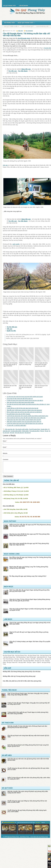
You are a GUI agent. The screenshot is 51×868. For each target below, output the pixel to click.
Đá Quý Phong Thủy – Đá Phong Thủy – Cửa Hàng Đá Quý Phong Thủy (28, 839)
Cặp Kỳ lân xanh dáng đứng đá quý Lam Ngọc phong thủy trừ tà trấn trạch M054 (30, 626)
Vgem (34, 665)
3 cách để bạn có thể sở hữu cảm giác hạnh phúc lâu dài (22, 408)
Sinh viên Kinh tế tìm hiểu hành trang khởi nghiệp (20, 402)
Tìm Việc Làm (13, 71)
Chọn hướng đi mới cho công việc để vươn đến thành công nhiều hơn (26, 418)
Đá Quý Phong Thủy (10, 6)
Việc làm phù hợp (19, 433)
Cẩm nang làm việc (10, 429)
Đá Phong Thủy (10, 23)
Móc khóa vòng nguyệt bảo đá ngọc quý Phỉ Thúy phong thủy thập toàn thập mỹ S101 (29, 546)
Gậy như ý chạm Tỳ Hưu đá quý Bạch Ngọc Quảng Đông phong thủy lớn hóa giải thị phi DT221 (30, 602)
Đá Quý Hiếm (22, 665)
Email (5, 447)
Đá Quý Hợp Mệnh (29, 663)
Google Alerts (44, 429)
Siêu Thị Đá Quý (31, 659)
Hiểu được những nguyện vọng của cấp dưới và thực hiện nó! (24, 422)
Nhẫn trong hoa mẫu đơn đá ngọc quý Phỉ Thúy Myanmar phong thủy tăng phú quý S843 (30, 528)
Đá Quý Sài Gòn (8, 663)
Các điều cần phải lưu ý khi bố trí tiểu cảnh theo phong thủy (22, 683)
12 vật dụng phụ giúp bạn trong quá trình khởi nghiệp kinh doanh (25, 397)
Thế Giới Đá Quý (21, 659)
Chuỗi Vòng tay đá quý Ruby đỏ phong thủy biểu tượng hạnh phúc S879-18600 (27, 813)
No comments (29, 31)
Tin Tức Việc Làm (12, 327)
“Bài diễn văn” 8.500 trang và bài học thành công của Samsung (24, 410)
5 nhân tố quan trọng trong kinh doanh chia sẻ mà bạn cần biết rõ (25, 400)
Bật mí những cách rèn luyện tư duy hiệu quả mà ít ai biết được (24, 412)
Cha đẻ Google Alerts (34, 429)
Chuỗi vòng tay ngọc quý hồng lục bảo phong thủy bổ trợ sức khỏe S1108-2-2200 (27, 804)
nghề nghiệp (16, 244)
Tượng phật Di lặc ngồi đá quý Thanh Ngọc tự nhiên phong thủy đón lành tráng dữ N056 (28, 715)
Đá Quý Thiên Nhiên (12, 26)
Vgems (39, 665)
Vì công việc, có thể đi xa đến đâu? (16, 425)
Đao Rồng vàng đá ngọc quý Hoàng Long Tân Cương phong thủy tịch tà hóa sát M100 (30, 560)
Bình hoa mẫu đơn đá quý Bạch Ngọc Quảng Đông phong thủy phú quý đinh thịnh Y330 (29, 593)
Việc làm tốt (27, 433)
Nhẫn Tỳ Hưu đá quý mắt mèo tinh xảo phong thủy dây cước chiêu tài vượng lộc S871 (29, 781)
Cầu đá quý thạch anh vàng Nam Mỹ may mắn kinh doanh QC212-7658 (28, 738)
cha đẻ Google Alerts (24, 38)
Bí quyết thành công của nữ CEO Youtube (18, 414)
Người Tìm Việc (11, 331)
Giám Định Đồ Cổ (42, 659)
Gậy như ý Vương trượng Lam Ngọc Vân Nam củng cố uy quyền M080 (30, 644)
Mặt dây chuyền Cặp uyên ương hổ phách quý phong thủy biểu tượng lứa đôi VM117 (28, 794)
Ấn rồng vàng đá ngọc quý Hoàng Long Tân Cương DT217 (28, 578)
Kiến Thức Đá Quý (27, 26)
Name (5, 441)
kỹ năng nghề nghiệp (16, 431)
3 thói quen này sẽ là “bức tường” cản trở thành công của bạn (24, 420)
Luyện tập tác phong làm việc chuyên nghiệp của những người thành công (27, 416)
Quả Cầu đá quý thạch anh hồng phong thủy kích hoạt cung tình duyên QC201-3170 (28, 748)
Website (5, 453)
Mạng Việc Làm (26, 69)
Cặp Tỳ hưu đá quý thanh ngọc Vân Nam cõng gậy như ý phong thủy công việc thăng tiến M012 (28, 696)
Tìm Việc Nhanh (23, 71)
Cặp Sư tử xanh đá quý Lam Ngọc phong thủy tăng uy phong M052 (29, 635)
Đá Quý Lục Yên (40, 663)
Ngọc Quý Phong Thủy (27, 22)
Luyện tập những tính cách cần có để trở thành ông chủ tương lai (25, 424)
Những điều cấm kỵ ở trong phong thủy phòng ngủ (19, 679)
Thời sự (42, 431)
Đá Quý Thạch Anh (12, 665)
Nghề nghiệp (25, 431)
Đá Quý (17, 661)
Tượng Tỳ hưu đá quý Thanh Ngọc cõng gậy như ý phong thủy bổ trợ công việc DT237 (28, 706)
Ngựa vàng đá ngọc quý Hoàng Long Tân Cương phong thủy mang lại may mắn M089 (29, 570)
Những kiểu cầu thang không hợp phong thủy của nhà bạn (22, 674)
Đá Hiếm (33, 661)
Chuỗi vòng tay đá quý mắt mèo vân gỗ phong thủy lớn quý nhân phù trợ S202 (28, 771)
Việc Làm (9, 329)
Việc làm (5, 165)
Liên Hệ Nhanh (23, 6)
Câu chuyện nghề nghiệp (22, 429)
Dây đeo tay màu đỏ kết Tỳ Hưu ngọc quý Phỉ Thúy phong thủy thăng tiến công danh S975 (29, 537)
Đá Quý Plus (40, 661)
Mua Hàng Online (42, 26)
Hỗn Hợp (20, 31)
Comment (6, 460)
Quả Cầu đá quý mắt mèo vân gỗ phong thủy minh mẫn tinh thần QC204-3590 (28, 762)
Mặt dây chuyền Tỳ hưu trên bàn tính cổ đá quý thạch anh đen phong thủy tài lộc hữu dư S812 (27, 729)
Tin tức (47, 431)
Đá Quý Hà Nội (18, 663)
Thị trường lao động (34, 431)
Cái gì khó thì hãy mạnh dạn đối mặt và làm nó (20, 399)
